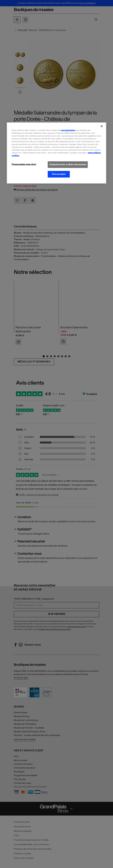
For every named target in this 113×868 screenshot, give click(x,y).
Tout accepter (59, 174)
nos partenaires (68, 130)
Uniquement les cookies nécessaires (68, 164)
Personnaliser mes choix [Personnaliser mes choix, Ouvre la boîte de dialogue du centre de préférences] (24, 164)
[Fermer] (102, 126)
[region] (56, 153)
